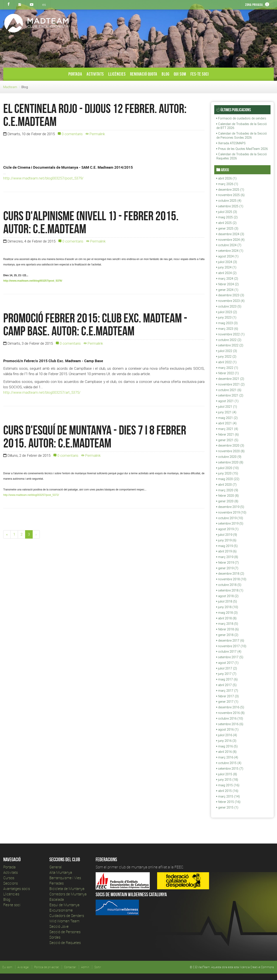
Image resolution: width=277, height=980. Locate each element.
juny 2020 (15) (227, 473)
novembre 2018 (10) (231, 579)
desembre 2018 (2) (230, 574)
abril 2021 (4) (226, 423)
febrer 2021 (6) (228, 434)
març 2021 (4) (227, 429)
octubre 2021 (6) (229, 390)
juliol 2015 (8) (227, 774)
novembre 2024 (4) (230, 240)
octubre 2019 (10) (230, 518)
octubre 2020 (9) (229, 457)
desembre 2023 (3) (230, 295)
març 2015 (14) (228, 796)
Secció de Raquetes (65, 943)
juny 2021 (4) (226, 412)
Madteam (10, 87)
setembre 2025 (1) (230, 206)
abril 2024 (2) (226, 273)
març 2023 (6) (227, 329)
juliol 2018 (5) (227, 601)
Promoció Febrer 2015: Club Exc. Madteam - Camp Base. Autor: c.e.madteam (95, 324)
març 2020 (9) (227, 490)
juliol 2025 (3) (227, 212)
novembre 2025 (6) (230, 195)
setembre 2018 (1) (230, 590)
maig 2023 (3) (227, 323)
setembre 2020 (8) (230, 462)
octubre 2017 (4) (229, 652)
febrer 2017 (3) (228, 696)
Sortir (98, 967)
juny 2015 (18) (227, 780)
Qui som (180, 74)
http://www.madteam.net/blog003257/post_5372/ (31, 495)
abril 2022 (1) (226, 362)
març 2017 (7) (227, 691)
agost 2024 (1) (227, 256)
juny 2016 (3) (226, 741)
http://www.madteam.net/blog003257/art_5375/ (42, 392)
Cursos (9, 878)
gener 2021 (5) (227, 440)
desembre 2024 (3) (230, 234)
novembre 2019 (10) (231, 512)
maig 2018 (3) (227, 613)
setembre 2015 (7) (230, 769)
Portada (75, 74)
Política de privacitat (47, 967)
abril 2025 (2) (226, 223)
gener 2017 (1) (227, 702)
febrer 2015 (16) (228, 802)
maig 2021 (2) (227, 418)
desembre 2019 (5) (230, 507)
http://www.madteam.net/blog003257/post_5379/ (43, 178)
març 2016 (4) (227, 757)
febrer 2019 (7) (228, 563)
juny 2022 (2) (226, 357)
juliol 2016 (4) (227, 735)
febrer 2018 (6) (228, 629)
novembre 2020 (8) (230, 451)
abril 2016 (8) (226, 752)
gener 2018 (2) (227, 635)
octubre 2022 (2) (229, 340)
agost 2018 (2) (227, 596)
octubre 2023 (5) (229, 306)
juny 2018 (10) (227, 607)
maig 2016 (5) (227, 746)
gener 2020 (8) (227, 501)
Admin (85, 967)
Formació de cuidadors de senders (241, 118)
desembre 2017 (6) (230, 641)
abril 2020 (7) (226, 485)
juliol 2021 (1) (227, 407)
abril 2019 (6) (226, 551)
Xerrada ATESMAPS (231, 143)
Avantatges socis (17, 889)
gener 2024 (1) (227, 290)
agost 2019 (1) (227, 529)
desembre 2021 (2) (230, 379)
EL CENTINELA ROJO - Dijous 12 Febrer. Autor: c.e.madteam (95, 115)
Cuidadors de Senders (67, 916)
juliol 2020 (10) (228, 468)
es (44, 5)
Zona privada (254, 5)
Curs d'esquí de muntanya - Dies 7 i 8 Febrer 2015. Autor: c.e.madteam (95, 436)
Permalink (95, 134)
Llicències (117, 74)
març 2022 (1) (227, 368)
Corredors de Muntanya (68, 894)
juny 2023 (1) (226, 317)
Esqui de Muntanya (64, 905)
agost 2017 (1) (227, 663)
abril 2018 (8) (226, 618)
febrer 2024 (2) (228, 284)
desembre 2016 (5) (230, 707)
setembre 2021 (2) (230, 395)
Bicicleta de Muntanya (67, 889)
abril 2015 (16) (227, 791)
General (56, 867)
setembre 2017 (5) (230, 657)
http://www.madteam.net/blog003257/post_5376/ (33, 281)
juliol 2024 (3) (227, 262)
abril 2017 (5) (226, 685)
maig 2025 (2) (227, 217)
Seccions (10, 883)
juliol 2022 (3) (227, 351)
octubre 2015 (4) (229, 763)
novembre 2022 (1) (230, 334)
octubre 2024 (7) (229, 245)
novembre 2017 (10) (231, 646)
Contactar (70, 967)
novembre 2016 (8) (230, 713)
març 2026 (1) (227, 184)
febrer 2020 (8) (228, 496)
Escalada (57, 899)
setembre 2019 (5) (230, 523)
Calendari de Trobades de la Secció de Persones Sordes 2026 (242, 136)
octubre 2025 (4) (229, 201)
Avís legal (23, 967)
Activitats (95, 74)
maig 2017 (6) (227, 679)
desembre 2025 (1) (230, 190)
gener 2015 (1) (227, 807)
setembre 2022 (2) (230, 345)
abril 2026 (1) (226, 178)
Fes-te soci (200, 74)
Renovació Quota (144, 74)
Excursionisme (61, 910)
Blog (166, 74)
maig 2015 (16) (228, 785)
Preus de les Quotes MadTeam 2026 (242, 149)
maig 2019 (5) (227, 546)
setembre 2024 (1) (230, 251)
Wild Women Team (64, 921)
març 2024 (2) (227, 279)
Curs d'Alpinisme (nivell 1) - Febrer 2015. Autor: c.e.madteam (91, 222)
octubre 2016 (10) (230, 718)
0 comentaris (70, 134)
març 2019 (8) (227, 557)
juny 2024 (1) (226, 267)
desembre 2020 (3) (230, 446)
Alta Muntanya (61, 872)
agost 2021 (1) (227, 401)
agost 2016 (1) (227, 729)
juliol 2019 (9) (227, 535)
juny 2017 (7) (226, 674)
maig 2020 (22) (228, 479)
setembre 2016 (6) (230, 724)
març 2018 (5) (227, 624)
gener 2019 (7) (227, 568)
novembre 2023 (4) (230, 301)
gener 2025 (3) (227, 228)
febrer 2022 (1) (228, 373)
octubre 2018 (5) (229, 585)
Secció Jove (59, 926)
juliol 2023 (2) (227, 312)
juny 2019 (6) (226, 540)
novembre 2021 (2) (230, 384)
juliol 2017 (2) (227, 668)
